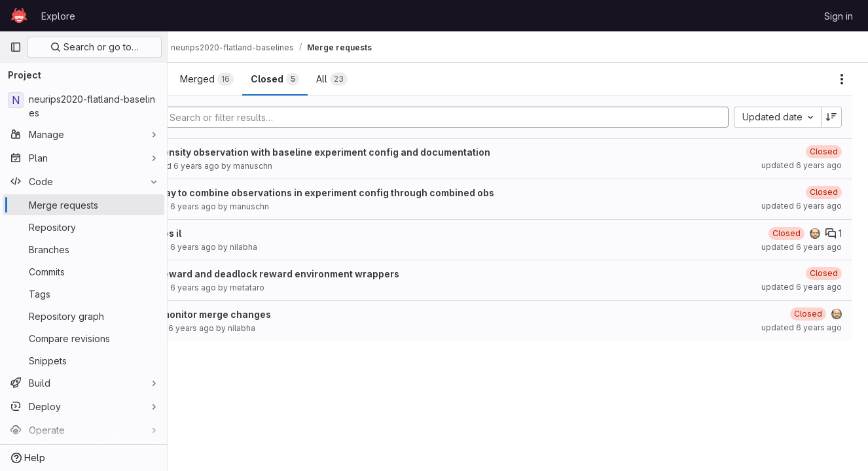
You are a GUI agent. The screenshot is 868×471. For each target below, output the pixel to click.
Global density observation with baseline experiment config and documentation (376, 152)
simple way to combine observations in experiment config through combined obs (378, 193)
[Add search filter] (483, 117)
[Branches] (83, 249)
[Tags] (83, 294)
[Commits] (83, 271)
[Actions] (842, 79)
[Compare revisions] (83, 338)
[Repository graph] (83, 316)
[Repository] (83, 227)
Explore (58, 16)
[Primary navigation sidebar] (16, 47)
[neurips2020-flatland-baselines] (83, 106)
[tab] (212, 79)
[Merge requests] (83, 205)
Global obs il (222, 233)
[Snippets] (83, 360)
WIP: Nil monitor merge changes (267, 314)
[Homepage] (19, 16)
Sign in (839, 16)
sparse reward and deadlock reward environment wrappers (331, 274)
